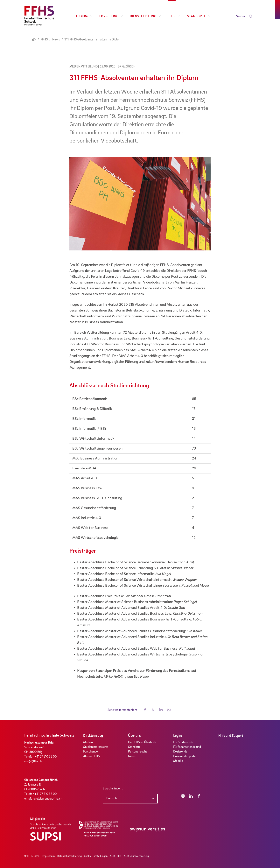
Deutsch (112, 799)
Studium (83, 17)
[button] (145, 710)
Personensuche (138, 752)
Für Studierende (183, 742)
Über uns (134, 736)
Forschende (91, 752)
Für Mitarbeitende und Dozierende (187, 749)
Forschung (111, 17)
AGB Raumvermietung (136, 856)
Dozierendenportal (185, 756)
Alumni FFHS (91, 756)
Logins (178, 736)
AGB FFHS (116, 856)
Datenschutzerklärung (69, 856)
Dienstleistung (145, 17)
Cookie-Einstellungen (96, 856)
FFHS (174, 17)
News (132, 756)
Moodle (178, 761)
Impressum (49, 856)
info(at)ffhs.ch (33, 761)
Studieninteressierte (96, 747)
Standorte (199, 17)
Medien (88, 742)
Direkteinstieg (93, 736)
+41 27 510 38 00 (46, 757)
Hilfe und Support (231, 736)
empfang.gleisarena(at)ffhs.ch (43, 799)
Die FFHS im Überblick (142, 742)
